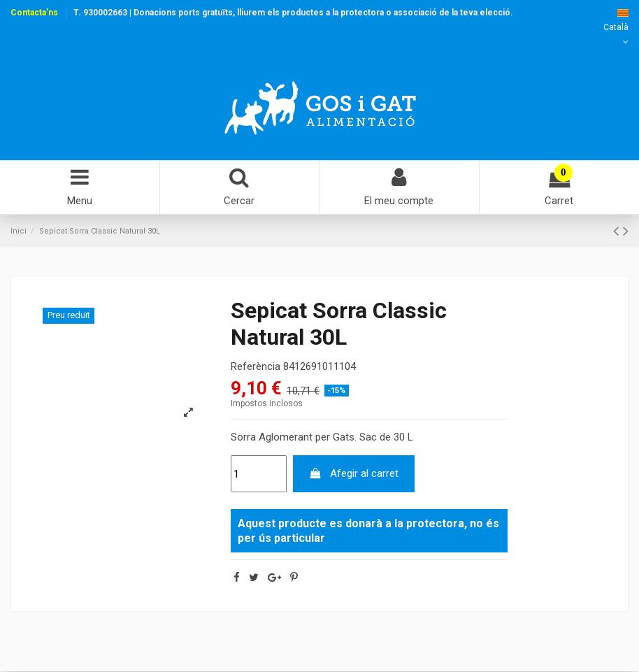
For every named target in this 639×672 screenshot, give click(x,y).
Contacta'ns (34, 13)
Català (616, 28)
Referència (256, 366)
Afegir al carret (353, 474)
